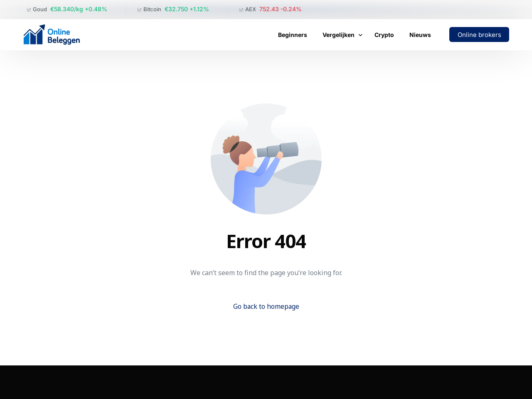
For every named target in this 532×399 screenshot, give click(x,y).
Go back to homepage (266, 306)
